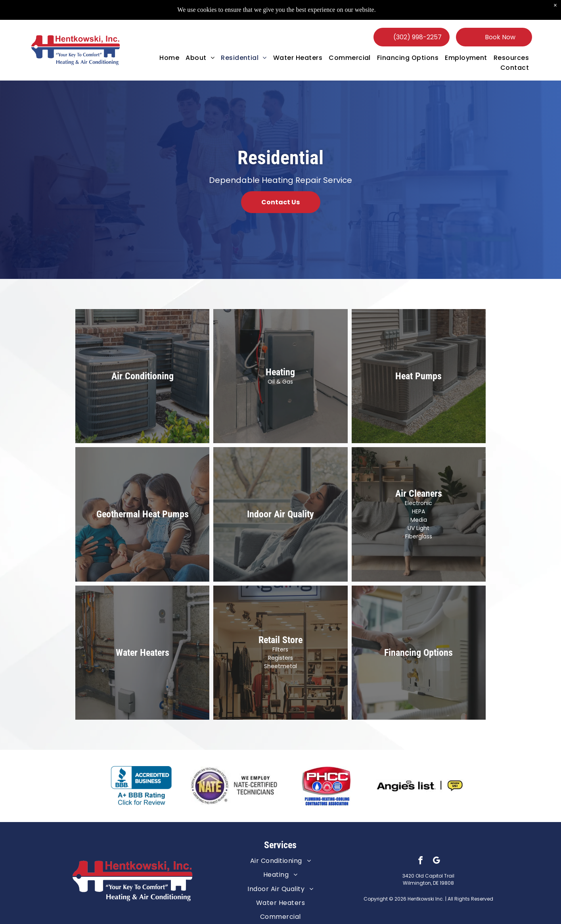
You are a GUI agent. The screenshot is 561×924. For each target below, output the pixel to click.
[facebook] (420, 861)
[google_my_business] (436, 861)
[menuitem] (169, 58)
